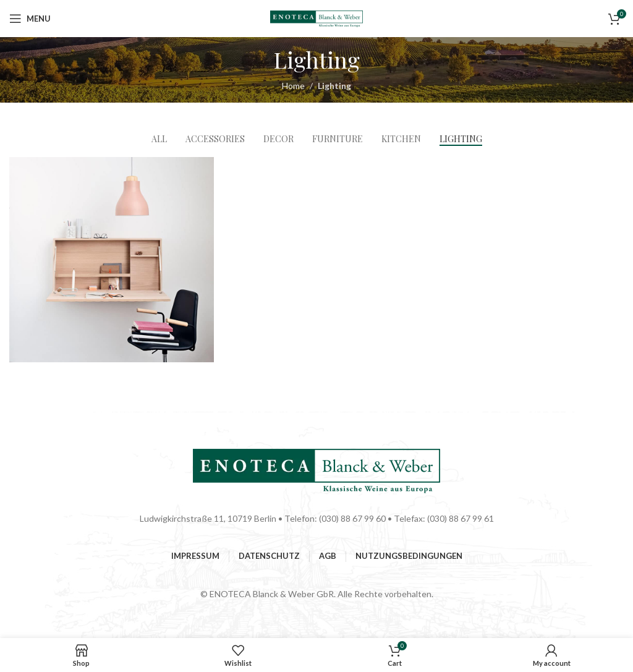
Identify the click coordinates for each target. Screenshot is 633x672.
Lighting (334, 86)
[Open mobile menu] (30, 19)
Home (293, 86)
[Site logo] (316, 18)
